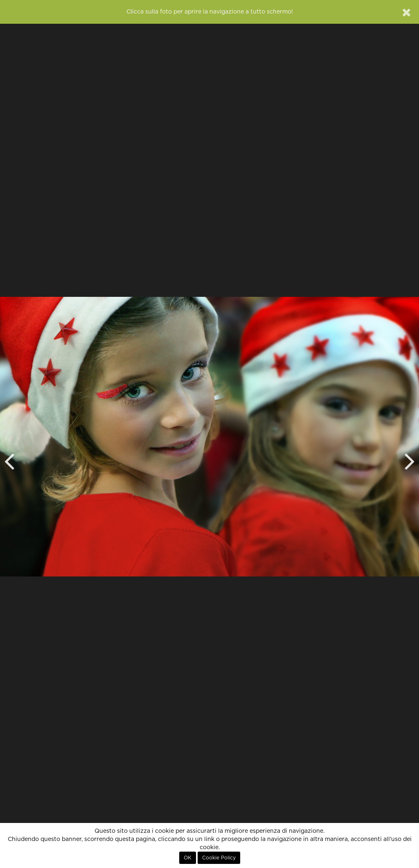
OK (188, 858)
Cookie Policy (219, 858)
